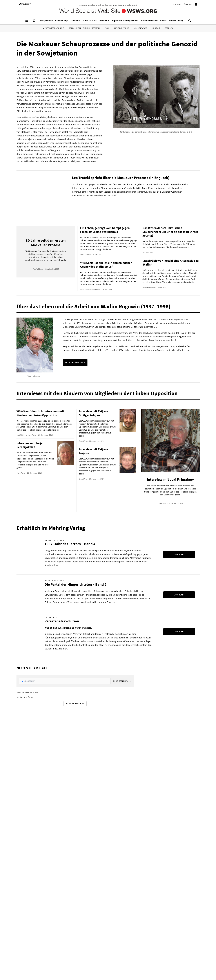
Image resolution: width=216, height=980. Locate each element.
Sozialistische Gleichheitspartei (84, 28)
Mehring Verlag (122, 28)
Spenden (169, 28)
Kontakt (177, 4)
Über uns (188, 4)
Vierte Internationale (54, 28)
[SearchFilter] (65, 681)
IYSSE (107, 28)
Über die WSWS (141, 28)
